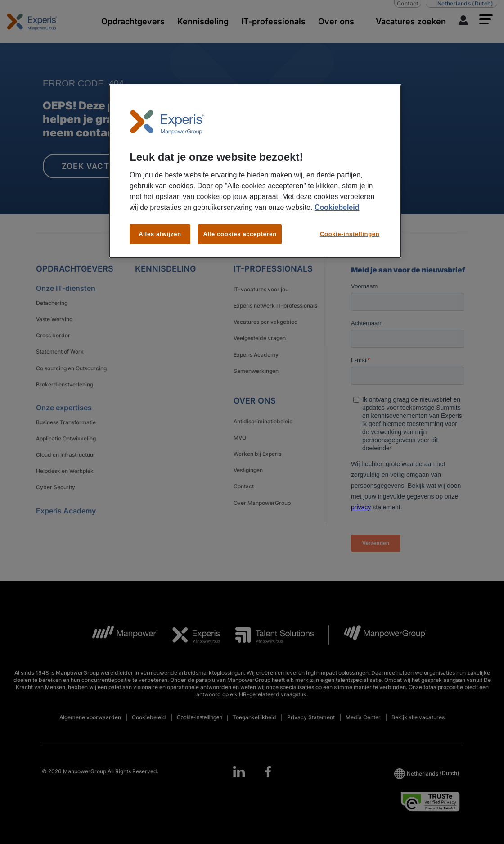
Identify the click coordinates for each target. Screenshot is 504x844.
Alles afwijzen (160, 234)
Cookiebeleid (337, 207)
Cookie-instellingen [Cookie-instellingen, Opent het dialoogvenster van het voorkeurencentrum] (350, 234)
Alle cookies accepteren (240, 234)
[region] (255, 171)
